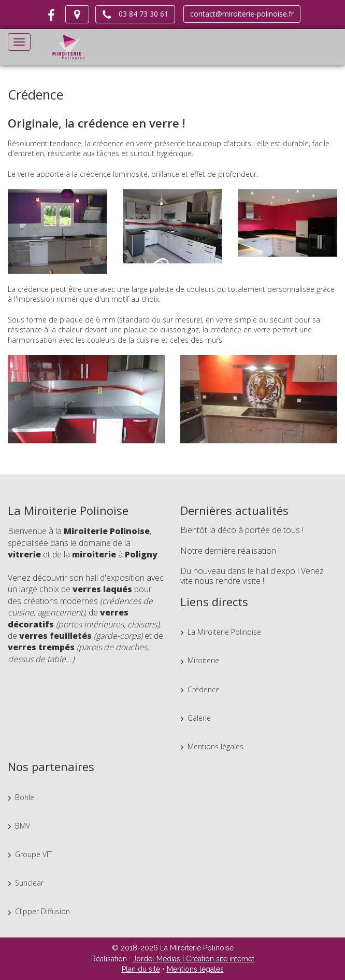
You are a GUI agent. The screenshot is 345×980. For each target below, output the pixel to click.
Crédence (204, 689)
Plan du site (141, 969)
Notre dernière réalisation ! (230, 551)
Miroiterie (203, 660)
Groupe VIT (33, 854)
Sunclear (29, 883)
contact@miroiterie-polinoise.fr (242, 14)
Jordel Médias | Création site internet (193, 959)
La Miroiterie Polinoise (224, 632)
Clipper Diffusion (42, 911)
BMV (23, 826)
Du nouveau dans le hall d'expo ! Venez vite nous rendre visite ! (252, 576)
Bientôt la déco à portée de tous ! (242, 530)
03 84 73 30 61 (135, 14)
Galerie (199, 718)
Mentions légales (215, 746)
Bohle (25, 797)
